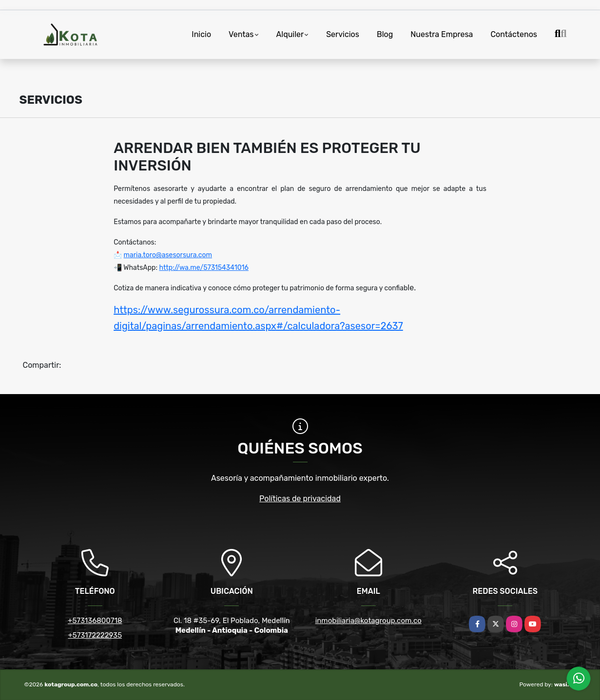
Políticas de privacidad (300, 499)
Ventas (241, 34)
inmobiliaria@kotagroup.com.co (368, 621)
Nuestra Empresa (442, 34)
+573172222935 (95, 635)
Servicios (343, 34)
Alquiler (290, 34)
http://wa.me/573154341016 (204, 268)
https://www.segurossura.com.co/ (191, 310)
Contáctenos (514, 34)
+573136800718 (95, 621)
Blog (385, 34)
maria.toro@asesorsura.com (168, 255)
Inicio (201, 34)
